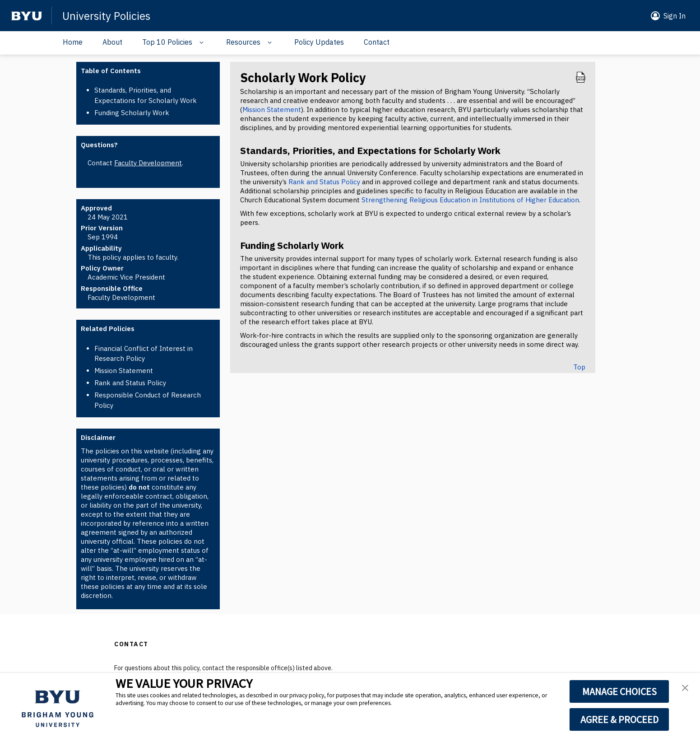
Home (73, 42)
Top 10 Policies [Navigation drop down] (167, 42)
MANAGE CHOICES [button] (619, 691)
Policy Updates (319, 42)
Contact (377, 42)
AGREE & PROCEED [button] (619, 719)
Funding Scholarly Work (132, 113)
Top (579, 367)
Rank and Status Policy (130, 383)
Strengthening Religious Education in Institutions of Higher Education (470, 200)
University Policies (106, 16)
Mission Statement (124, 371)
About (112, 42)
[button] (666, 16)
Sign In (675, 16)
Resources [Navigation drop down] (243, 42)
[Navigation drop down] (199, 42)
